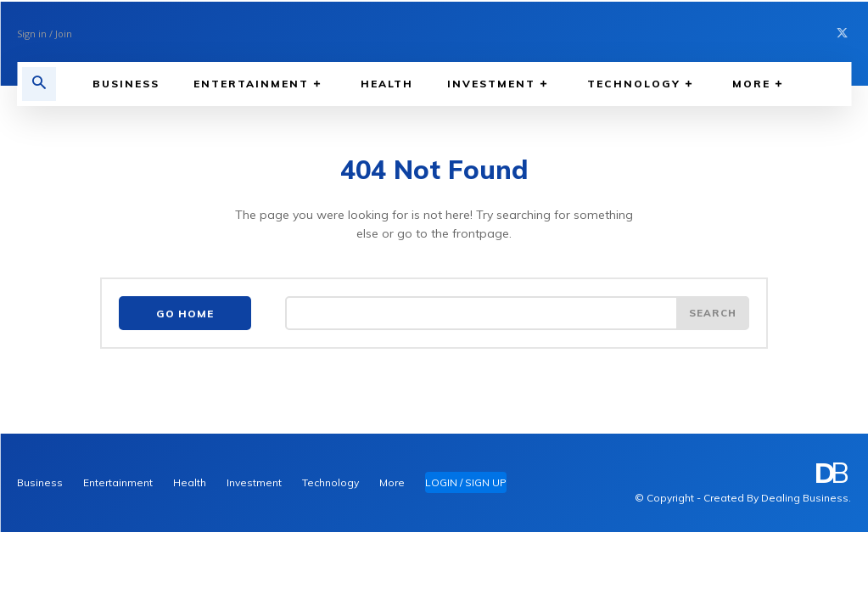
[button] (39, 84)
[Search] (712, 314)
